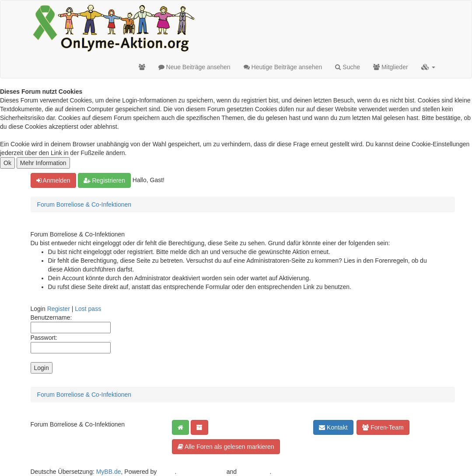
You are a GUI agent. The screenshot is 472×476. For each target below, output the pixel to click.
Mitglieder (391, 67)
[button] (428, 67)
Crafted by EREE (201, 472)
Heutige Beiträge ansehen (283, 67)
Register (59, 309)
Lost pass (88, 309)
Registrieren (104, 180)
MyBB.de (109, 472)
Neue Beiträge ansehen (194, 67)
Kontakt (333, 427)
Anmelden (53, 180)
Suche (348, 67)
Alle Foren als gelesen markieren (226, 447)
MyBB (166, 472)
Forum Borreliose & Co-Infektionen (84, 205)
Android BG (254, 472)
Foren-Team (383, 427)
